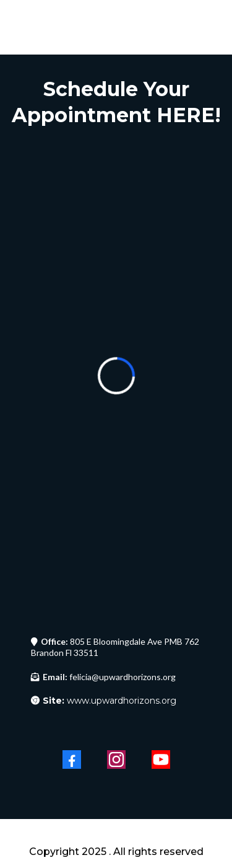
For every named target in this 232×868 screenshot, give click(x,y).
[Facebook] (72, 759)
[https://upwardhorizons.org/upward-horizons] (116, 834)
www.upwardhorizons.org (110, 701)
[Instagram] (116, 759)
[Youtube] (161, 759)
